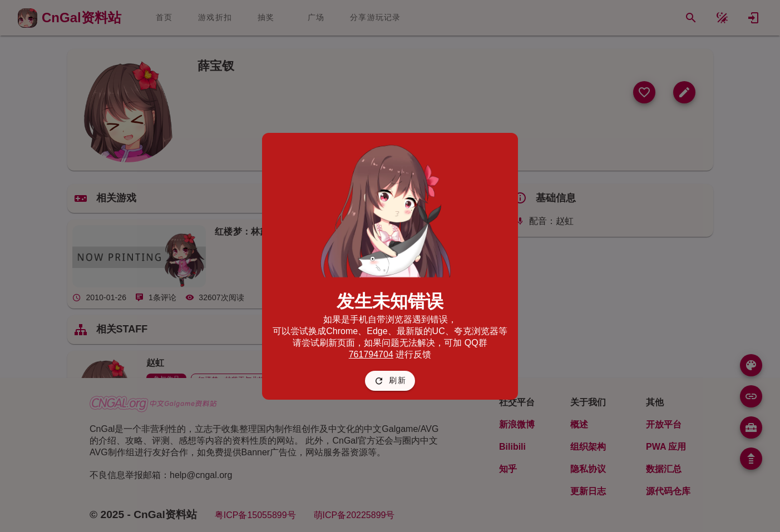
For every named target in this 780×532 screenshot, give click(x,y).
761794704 (371, 354)
